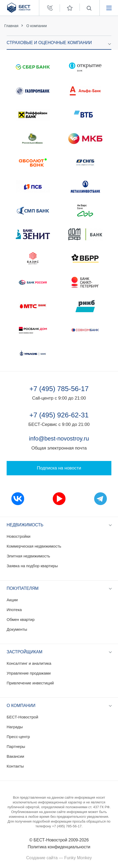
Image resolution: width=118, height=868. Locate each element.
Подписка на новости (59, 468)
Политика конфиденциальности (59, 847)
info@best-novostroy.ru (59, 439)
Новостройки (19, 536)
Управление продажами (29, 673)
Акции (12, 600)
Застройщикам (25, 652)
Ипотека (14, 610)
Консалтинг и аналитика (29, 663)
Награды (15, 727)
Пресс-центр (18, 737)
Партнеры (16, 746)
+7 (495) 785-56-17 (59, 389)
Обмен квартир (21, 619)
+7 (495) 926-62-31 (59, 415)
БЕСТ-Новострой (22, 717)
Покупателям (23, 588)
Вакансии (15, 756)
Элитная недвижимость (28, 556)
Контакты (15, 766)
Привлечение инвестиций (30, 683)
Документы (17, 629)
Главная (11, 26)
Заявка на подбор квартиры (32, 566)
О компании (36, 26)
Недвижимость (25, 525)
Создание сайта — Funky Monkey (59, 858)
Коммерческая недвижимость (34, 546)
